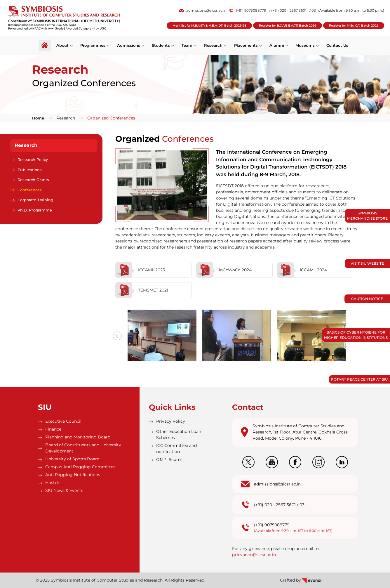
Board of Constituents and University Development (83, 448)
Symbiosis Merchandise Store (367, 216)
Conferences (30, 190)
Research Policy (33, 159)
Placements (246, 45)
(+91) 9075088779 (248, 10)
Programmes (93, 45)
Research (213, 45)
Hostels (53, 483)
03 (302, 505)
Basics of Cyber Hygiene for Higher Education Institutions (356, 335)
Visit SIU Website (367, 263)
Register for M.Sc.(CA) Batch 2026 (354, 26)
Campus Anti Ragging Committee (80, 467)
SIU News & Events (64, 490)
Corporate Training (35, 200)
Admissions (129, 45)
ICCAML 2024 (302, 270)
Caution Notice (367, 299)
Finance (53, 429)
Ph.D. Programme (35, 210)
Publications (30, 170)
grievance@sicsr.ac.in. (254, 555)
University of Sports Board (72, 459)
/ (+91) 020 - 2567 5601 (288, 10)
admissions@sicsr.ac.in (203, 10)
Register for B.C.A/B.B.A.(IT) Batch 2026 (288, 26)
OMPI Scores (169, 459)
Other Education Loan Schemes (179, 435)
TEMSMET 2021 (142, 290)
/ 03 (313, 10)
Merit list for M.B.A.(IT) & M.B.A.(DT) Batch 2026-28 (209, 26)
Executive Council (63, 421)
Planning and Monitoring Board (78, 437)
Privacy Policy (171, 421)
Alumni (277, 45)
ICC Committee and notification (176, 449)
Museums (305, 45)
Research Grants (33, 180)
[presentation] (117, 336)
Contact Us (338, 45)
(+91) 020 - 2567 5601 (275, 505)
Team (187, 45)
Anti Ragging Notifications (73, 475)
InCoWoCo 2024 (224, 270)
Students (161, 45)
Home (38, 118)
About (62, 45)
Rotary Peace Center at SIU (359, 379)
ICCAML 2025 (140, 270)
